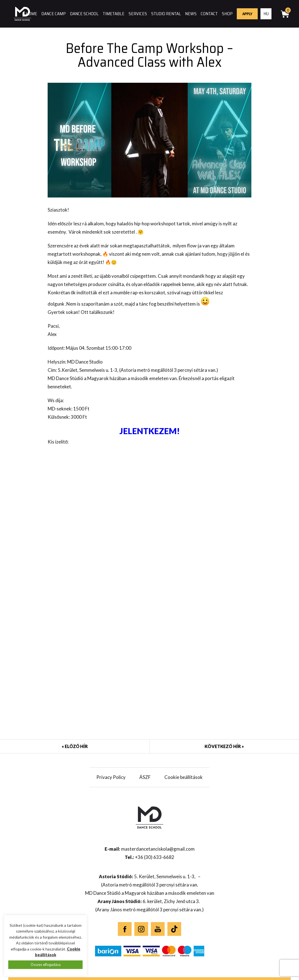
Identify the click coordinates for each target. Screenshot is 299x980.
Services (138, 14)
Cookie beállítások (184, 777)
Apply (247, 14)
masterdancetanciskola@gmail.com (158, 849)
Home (31, 14)
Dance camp (54, 14)
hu (266, 14)
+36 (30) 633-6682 (155, 857)
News (191, 14)
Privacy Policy (111, 777)
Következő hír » (224, 746)
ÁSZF (145, 777)
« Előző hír (75, 746)
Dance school (84, 14)
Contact (209, 14)
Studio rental (166, 14)
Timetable (114, 14)
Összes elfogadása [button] (46, 965)
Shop (227, 14)
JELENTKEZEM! (150, 431)
